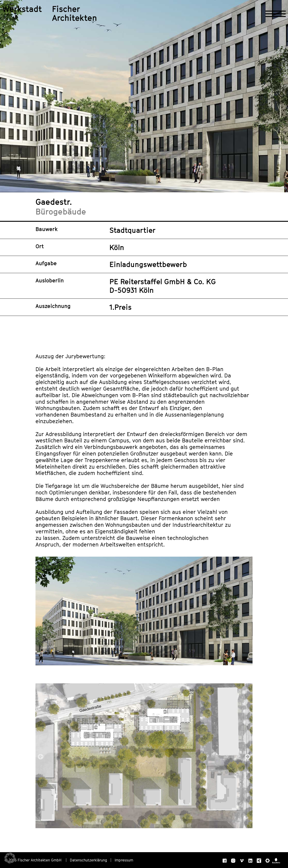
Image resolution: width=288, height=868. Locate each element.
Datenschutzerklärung (89, 860)
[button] (41, 757)
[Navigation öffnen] (276, 14)
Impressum (124, 860)
